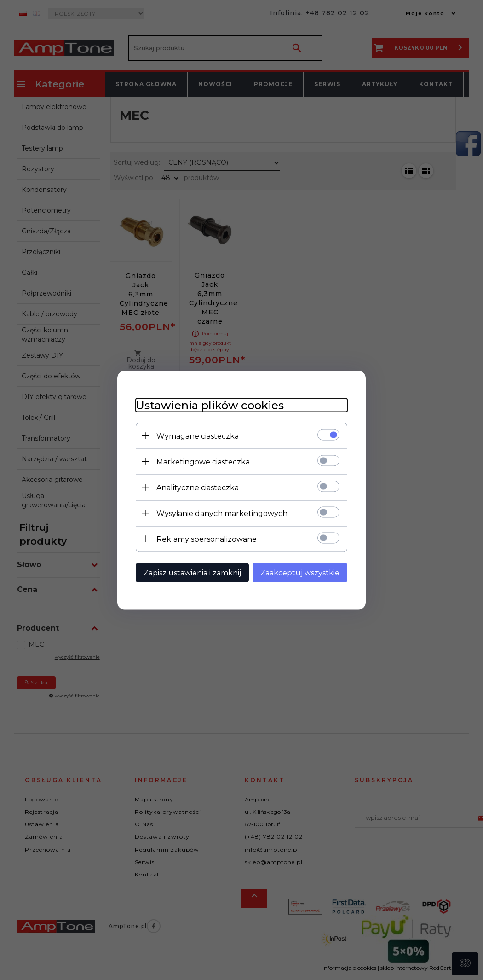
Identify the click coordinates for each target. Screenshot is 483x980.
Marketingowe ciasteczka (203, 461)
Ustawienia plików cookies (210, 405)
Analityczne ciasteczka (198, 487)
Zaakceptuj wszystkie (300, 572)
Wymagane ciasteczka (198, 436)
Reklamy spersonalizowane (207, 539)
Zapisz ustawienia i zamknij (192, 572)
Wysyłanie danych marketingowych (222, 513)
